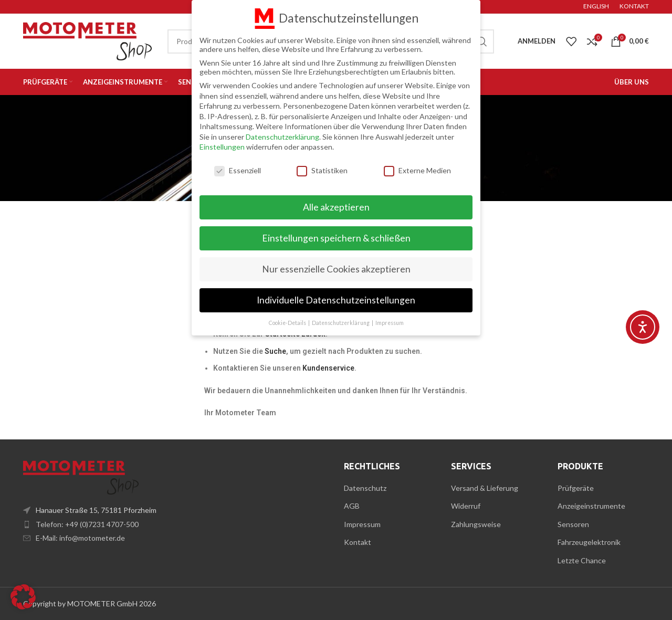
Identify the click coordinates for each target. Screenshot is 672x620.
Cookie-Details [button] (288, 322)
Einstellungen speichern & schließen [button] (336, 238)
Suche (275, 351)
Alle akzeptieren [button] (336, 207)
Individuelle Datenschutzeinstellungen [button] (336, 300)
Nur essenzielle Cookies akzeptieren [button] (336, 269)
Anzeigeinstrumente (591, 506)
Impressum (362, 524)
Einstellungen (222, 147)
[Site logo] (87, 40)
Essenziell (238, 170)
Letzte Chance (582, 560)
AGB (352, 506)
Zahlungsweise (476, 524)
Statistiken (322, 170)
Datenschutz (365, 488)
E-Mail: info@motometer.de (80, 538)
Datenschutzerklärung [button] (341, 322)
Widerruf (466, 506)
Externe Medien (417, 170)
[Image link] (81, 476)
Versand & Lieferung (485, 488)
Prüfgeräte (576, 488)
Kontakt (358, 542)
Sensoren (573, 524)
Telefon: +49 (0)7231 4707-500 (87, 524)
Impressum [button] (390, 322)
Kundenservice (328, 368)
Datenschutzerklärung (282, 136)
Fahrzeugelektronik (589, 542)
